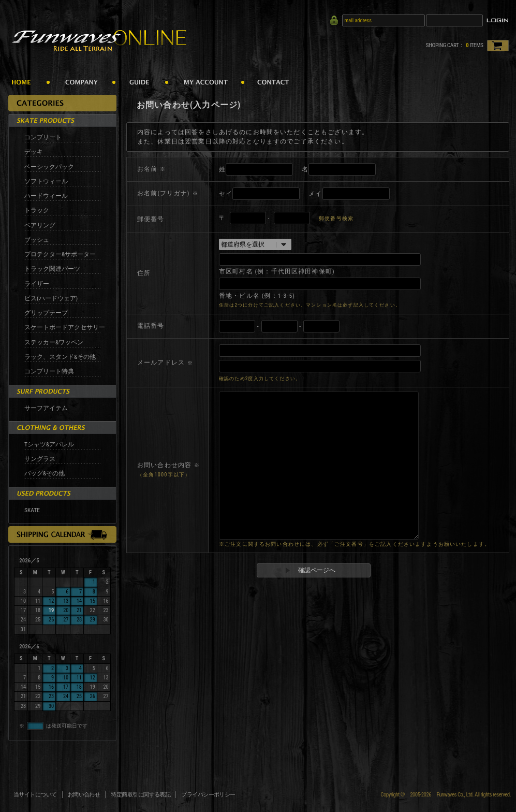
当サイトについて (35, 795)
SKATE (32, 510)
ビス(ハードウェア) (51, 298)
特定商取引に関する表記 (141, 795)
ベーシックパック (49, 167)
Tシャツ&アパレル (49, 444)
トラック (37, 210)
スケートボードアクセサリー (65, 327)
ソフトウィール (46, 181)
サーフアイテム (46, 408)
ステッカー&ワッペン (54, 342)
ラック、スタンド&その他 (60, 357)
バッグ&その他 (45, 473)
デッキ (34, 152)
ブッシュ (37, 240)
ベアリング (40, 225)
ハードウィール (46, 196)
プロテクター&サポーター (60, 254)
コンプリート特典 (49, 371)
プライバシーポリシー (208, 795)
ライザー (37, 284)
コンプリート (43, 137)
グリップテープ (46, 313)
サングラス (40, 459)
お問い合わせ (84, 795)
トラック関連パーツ (52, 269)
